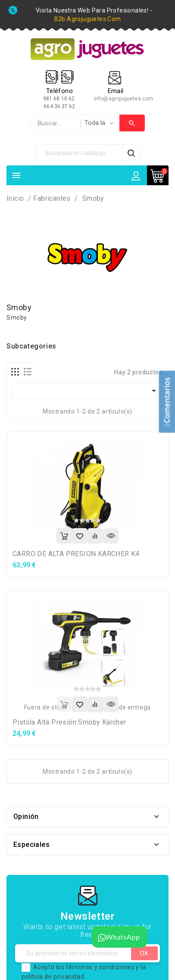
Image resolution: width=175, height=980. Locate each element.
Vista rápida (111, 536)
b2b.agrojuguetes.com (88, 19)
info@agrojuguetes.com (123, 99)
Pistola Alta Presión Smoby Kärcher (69, 722)
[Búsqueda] (80, 153)
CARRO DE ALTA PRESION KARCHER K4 (76, 554)
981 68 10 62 (59, 99)
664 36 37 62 (59, 106)
